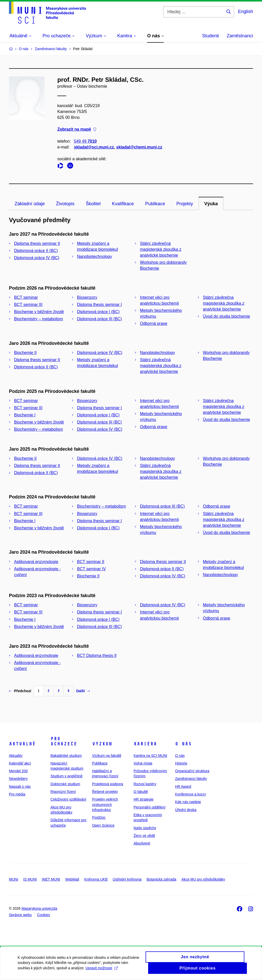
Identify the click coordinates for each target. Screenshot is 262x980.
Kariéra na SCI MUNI (150, 756)
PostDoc (99, 817)
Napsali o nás (20, 787)
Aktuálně (22, 744)
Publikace (155, 204)
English (245, 12)
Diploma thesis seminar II (37, 243)
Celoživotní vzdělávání (68, 799)
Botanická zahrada (161, 879)
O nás (183, 744)
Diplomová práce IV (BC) (37, 258)
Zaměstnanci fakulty (191, 779)
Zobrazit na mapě (77, 129)
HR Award (183, 787)
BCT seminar (26, 297)
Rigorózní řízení (63, 792)
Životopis (65, 204)
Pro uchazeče (64, 741)
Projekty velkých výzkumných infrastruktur (105, 805)
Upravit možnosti (102, 969)
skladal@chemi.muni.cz (139, 147)
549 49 (85, 141)
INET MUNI (51, 879)
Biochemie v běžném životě (39, 312)
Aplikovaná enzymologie (36, 562)
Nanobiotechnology (95, 257)
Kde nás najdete (188, 802)
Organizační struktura (192, 771)
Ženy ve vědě (144, 836)
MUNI (14, 879)
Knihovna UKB (96, 879)
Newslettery (18, 779)
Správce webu (20, 915)
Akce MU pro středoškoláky (203, 879)
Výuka (211, 204)
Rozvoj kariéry (145, 784)
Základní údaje (30, 204)
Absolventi (142, 843)
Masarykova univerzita (39, 908)
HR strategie (144, 799)
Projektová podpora (108, 784)
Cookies (44, 915)
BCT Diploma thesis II (97, 656)
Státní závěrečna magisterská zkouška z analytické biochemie (224, 303)
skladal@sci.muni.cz (94, 147)
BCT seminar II (91, 562)
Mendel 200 (18, 771)
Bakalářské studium (66, 756)
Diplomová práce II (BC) (36, 251)
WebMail (72, 879)
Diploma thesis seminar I (99, 305)
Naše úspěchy (145, 828)
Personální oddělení (150, 807)
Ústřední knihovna (127, 879)
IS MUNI (30, 879)
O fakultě (141, 792)
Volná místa (143, 763)
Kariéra (145, 744)
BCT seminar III (28, 305)
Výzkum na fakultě (107, 756)
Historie (181, 763)
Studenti (211, 36)
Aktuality (16, 756)
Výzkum (102, 744)
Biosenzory (87, 297)
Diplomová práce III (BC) (99, 319)
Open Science (103, 825)
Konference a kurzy (190, 794)
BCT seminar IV (91, 569)
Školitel (93, 204)
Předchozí (20, 691)
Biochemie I (25, 415)
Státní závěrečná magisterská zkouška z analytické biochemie (161, 249)
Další (83, 691)
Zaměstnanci (240, 36)
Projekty (185, 204)
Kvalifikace (123, 204)
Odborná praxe (154, 323)
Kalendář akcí (20, 763)
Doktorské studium (65, 784)
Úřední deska (186, 810)
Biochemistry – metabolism (39, 319)
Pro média (17, 794)
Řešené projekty (105, 792)
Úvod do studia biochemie (226, 316)
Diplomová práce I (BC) (98, 312)
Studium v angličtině (66, 776)
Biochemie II (25, 353)
